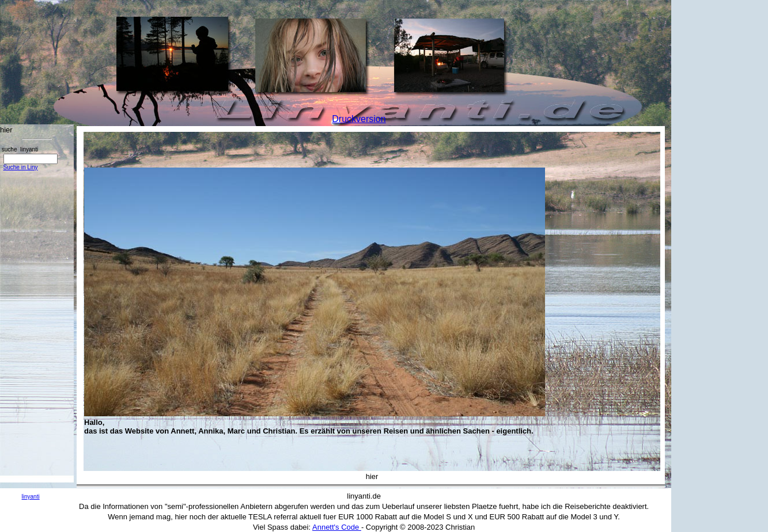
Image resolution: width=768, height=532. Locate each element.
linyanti (31, 497)
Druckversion (359, 119)
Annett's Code (337, 527)
